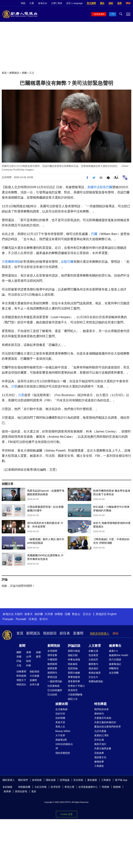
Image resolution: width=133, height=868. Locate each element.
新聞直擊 (52, 668)
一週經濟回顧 (55, 681)
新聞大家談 (74, 651)
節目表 (65, 633)
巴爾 (109, 187)
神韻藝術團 (24, 787)
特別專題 (100, 704)
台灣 (29, 657)
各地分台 (43, 3)
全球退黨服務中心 (88, 787)
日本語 (33, 619)
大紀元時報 (41, 787)
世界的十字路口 (76, 686)
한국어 (43, 619)
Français (8, 619)
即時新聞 (21, 676)
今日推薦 (34, 676)
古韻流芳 (93, 660)
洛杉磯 (39, 614)
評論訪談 (74, 646)
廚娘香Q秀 (61, 740)
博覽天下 (21, 680)
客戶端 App (121, 780)
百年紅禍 (99, 740)
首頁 (4, 73)
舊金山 (76, 614)
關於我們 (23, 780)
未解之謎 (93, 651)
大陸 (19, 665)
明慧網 (105, 787)
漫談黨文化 (100, 757)
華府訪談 (52, 677)
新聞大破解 (74, 673)
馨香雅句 (93, 664)
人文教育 (95, 646)
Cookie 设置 (66, 814)
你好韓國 (60, 718)
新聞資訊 (14, 73)
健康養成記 (115, 664)
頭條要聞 (21, 671)
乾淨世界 (56, 787)
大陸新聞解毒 (75, 695)
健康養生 (115, 646)
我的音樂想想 (63, 753)
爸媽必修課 (95, 673)
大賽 (32, 3)
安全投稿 (78, 780)
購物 (128, 3)
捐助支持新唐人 (100, 633)
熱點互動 (73, 655)
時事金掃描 (74, 660)
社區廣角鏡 (54, 686)
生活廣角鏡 (61, 709)
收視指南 (37, 780)
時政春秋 (73, 664)
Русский (21, 619)
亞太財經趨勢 (55, 690)
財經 (29, 661)
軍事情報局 (74, 677)
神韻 (23, 3)
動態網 (117, 787)
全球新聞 (52, 651)
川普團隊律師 (11, 262)
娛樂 (38, 652)
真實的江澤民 (101, 735)
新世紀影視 (21, 791)
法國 (67, 614)
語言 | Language (74, 3)
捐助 (111, 3)
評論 (19, 661)
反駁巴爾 (67, 262)
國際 (19, 652)
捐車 (119, 3)
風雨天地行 (100, 744)
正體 (54, 3)
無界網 (7, 791)
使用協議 (65, 780)
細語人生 (73, 699)
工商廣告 (99, 766)
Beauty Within (63, 731)
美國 (24, 73)
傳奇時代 (99, 714)
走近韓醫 (114, 673)
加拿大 (29, 614)
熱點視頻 (34, 671)
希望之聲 (69, 787)
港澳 (29, 652)
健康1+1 (113, 651)
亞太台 (87, 614)
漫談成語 (93, 668)
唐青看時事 (74, 681)
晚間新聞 (52, 664)
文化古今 (93, 677)
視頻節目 (50, 633)
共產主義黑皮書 (103, 748)
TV (113, 14)
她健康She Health (119, 655)
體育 (38, 657)
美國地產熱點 (96, 681)
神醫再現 (114, 668)
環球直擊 (52, 655)
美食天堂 (60, 722)
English (112, 614)
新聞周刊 (52, 673)
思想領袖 (73, 668)
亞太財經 (52, 695)
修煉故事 (99, 762)
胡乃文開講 (115, 660)
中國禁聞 (52, 660)
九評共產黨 (100, 731)
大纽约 (19, 614)
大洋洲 (49, 614)
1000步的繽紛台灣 (64, 746)
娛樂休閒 (62, 704)
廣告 (102, 3)
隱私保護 (51, 780)
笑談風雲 (93, 655)
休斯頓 (59, 614)
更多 (34, 791)
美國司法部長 (97, 187)
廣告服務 (92, 780)
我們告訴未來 (101, 709)
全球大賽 (34, 684)
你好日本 (60, 714)
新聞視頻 (54, 646)
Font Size (116, 177)
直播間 (78, 633)
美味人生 (60, 727)
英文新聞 (91, 3)
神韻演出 (21, 684)
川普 (14, 386)
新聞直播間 (99, 14)
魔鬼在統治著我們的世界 (108, 727)
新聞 (22, 646)
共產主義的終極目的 (105, 722)
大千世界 (60, 735)
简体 (60, 3)
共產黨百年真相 (103, 718)
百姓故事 (99, 753)
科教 (29, 665)
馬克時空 (73, 690)
